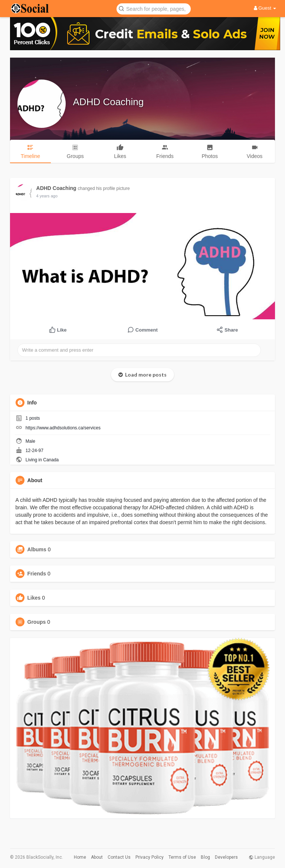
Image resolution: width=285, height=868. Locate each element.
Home (80, 857)
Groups (37, 622)
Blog (205, 857)
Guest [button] (265, 8)
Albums (37, 549)
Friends (37, 574)
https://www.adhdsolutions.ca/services (63, 428)
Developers (226, 857)
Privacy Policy (150, 857)
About (97, 857)
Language (262, 857)
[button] (154, 8)
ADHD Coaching (109, 102)
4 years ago (47, 196)
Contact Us (119, 857)
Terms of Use (182, 857)
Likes (34, 598)
